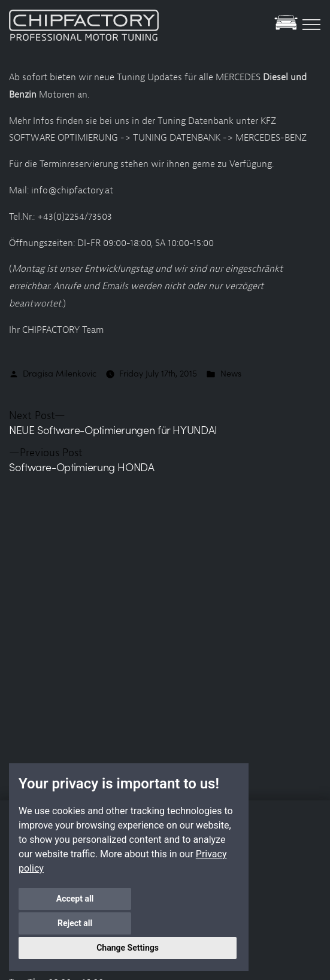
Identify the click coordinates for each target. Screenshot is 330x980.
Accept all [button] (73, 923)
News (231, 373)
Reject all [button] (183, 923)
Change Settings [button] (128, 948)
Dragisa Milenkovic (60, 373)
